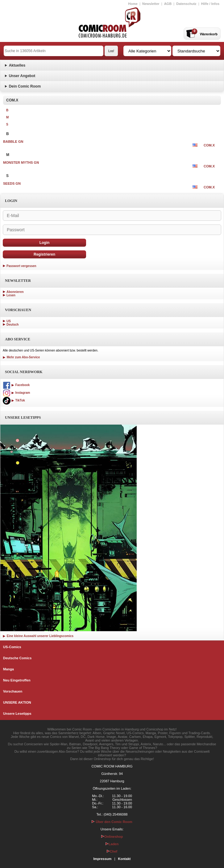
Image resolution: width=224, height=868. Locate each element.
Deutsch (12, 325)
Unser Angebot (22, 76)
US (9, 321)
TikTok (14, 400)
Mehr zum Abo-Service (21, 357)
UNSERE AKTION (17, 702)
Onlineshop (112, 837)
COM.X (209, 145)
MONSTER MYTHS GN (21, 162)
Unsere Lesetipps (17, 714)
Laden (112, 844)
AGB (168, 4)
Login (45, 243)
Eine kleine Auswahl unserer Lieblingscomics (38, 636)
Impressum (103, 859)
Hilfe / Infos (210, 4)
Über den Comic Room (112, 822)
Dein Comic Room (25, 86)
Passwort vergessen (21, 266)
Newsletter (151, 4)
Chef (112, 851)
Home (133, 4)
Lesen (11, 295)
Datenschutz (186, 4)
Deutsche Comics (17, 658)
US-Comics (12, 647)
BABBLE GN (13, 142)
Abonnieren (15, 292)
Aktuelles (17, 65)
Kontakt (124, 859)
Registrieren (44, 254)
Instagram (16, 393)
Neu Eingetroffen (17, 680)
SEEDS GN (12, 183)
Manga (8, 669)
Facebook (16, 385)
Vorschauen (13, 691)
